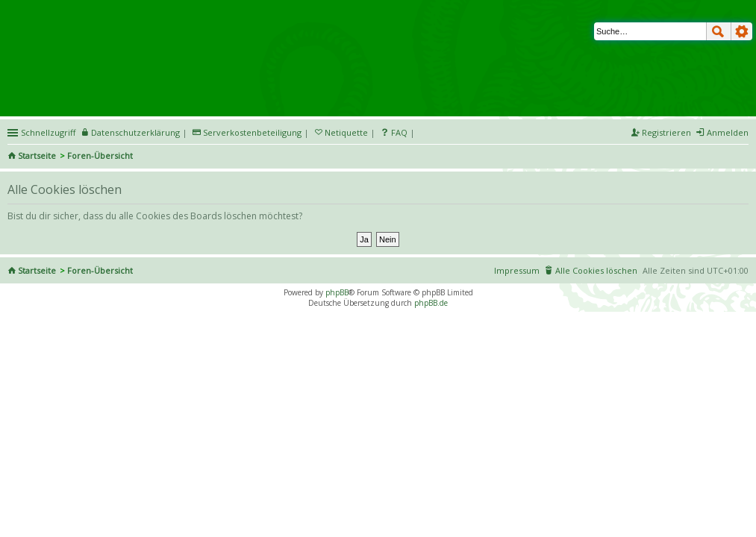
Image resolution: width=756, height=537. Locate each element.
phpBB (337, 292)
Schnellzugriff (48, 132)
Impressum (517, 270)
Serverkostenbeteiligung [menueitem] (252, 132)
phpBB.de (431, 303)
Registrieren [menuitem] (666, 132)
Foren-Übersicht (100, 156)
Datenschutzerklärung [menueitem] (135, 132)
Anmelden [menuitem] (728, 132)
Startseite (37, 156)
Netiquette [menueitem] (346, 132)
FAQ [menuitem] (399, 132)
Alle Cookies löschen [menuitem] (596, 270)
